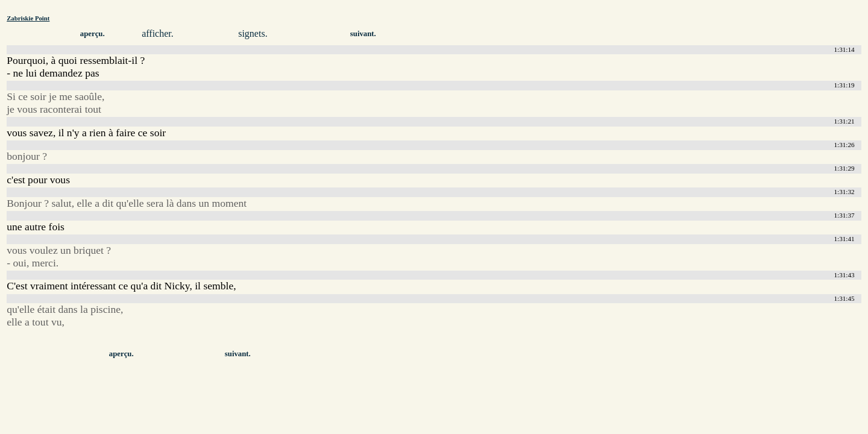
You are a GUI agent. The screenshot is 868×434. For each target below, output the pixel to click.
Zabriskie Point (28, 18)
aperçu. (93, 34)
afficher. (158, 33)
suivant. (363, 34)
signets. (253, 33)
